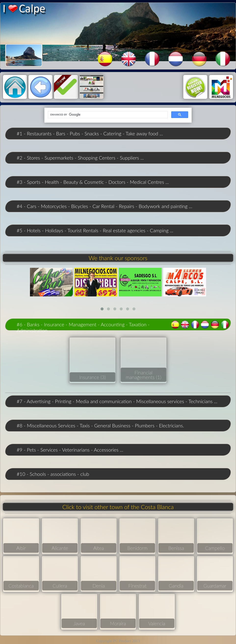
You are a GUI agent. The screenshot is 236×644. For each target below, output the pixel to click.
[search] (107, 115)
